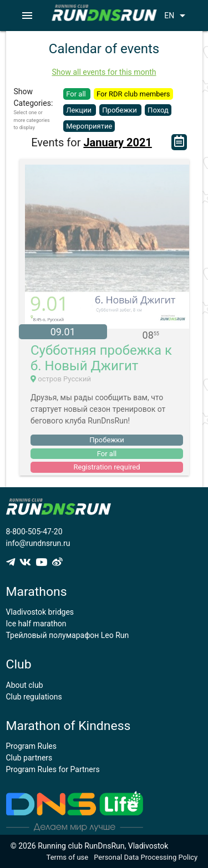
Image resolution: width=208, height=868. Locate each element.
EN (177, 16)
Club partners (29, 758)
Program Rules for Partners (53, 769)
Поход (158, 110)
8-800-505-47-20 (34, 532)
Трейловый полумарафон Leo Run (68, 635)
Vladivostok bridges (40, 612)
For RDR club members (133, 94)
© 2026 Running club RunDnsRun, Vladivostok (90, 846)
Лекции (80, 110)
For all (77, 94)
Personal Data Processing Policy (146, 857)
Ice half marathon (36, 624)
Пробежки (120, 110)
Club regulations (34, 697)
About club (25, 685)
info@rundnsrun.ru (38, 543)
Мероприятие (89, 126)
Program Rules (32, 746)
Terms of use (68, 857)
